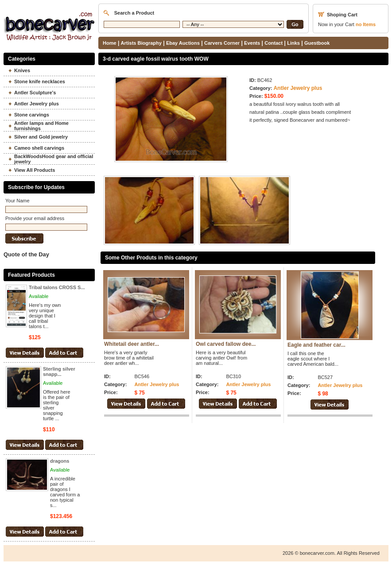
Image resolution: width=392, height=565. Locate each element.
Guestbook (317, 43)
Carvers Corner (222, 43)
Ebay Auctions (183, 43)
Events (252, 43)
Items (366, 24)
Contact (274, 43)
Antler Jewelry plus (298, 88)
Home (110, 43)
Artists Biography (141, 43)
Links (293, 43)
